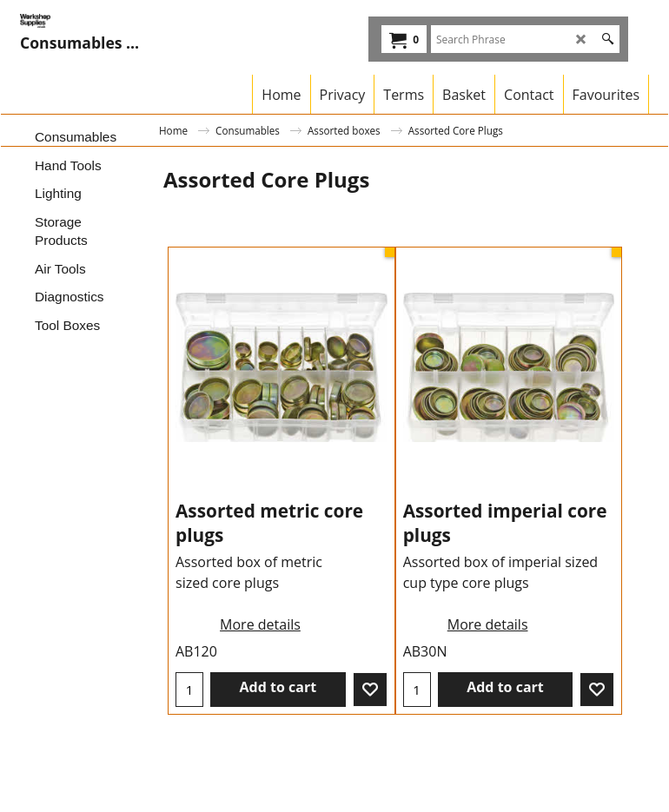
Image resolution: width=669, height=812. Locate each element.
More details (260, 624)
